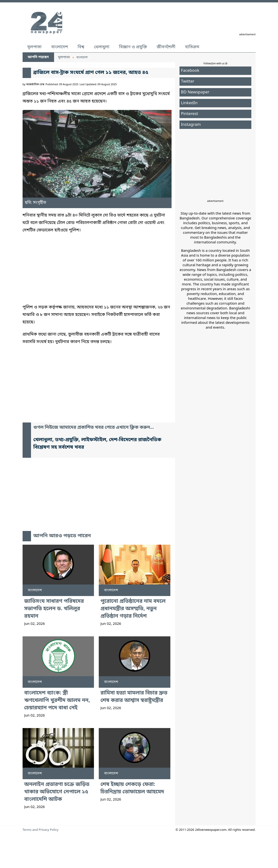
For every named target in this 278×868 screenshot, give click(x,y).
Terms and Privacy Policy (41, 830)
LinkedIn (189, 103)
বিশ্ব (81, 47)
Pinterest (189, 114)
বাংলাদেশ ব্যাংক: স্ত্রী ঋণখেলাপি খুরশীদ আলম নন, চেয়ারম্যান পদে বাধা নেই (57, 701)
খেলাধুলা (102, 47)
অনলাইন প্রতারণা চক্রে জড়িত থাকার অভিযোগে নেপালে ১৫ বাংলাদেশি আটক (57, 792)
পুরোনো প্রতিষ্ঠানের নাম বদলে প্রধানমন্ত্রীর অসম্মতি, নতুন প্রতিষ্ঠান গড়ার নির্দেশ (133, 609)
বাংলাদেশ (60, 47)
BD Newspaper (195, 92)
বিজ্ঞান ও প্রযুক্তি (133, 47)
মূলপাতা (34, 47)
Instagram (191, 125)
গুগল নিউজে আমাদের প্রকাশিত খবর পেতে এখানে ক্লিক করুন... (94, 428)
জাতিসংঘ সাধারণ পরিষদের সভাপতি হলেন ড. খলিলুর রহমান (54, 609)
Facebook (190, 71)
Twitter (188, 81)
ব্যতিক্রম (192, 47)
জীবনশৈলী (166, 47)
